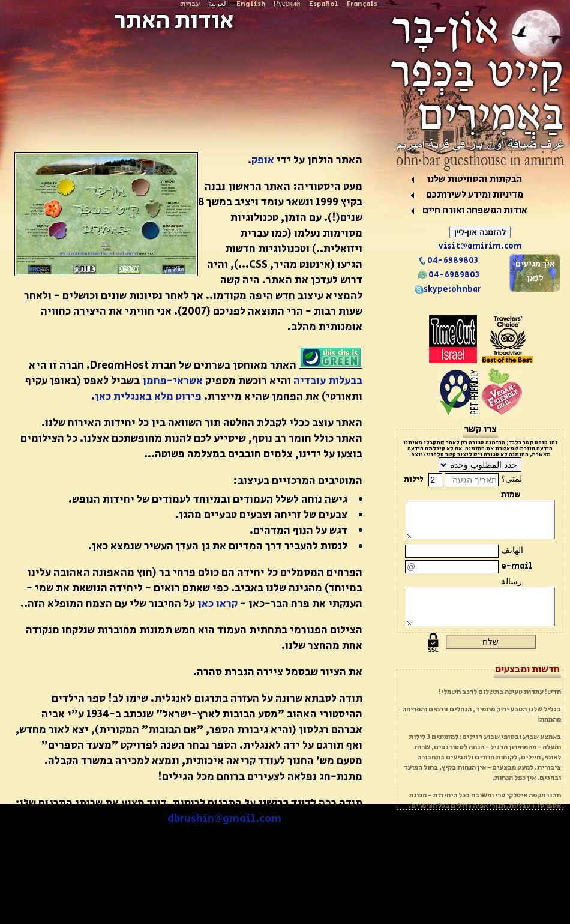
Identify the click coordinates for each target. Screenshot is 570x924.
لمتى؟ (511, 479)
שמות (511, 495)
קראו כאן (217, 604)
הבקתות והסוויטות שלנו (475, 179)
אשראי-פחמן (172, 381)
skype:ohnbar (448, 289)
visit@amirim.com (480, 246)
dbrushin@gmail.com (224, 819)
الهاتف (512, 551)
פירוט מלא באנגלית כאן (148, 397)
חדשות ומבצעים (527, 669)
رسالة (511, 582)
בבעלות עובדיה (328, 381)
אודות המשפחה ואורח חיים (475, 210)
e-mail (517, 566)
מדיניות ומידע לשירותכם (475, 195)
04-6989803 (448, 261)
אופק (263, 160)
